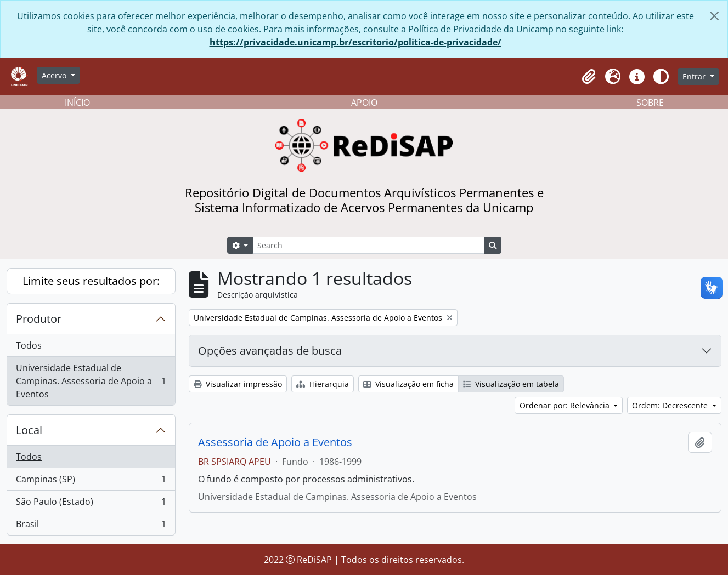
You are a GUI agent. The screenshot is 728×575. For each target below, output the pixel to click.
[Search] (368, 245)
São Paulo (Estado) (91, 504)
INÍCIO (77, 103)
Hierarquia (323, 384)
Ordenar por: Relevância (566, 405)
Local (29, 430)
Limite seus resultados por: (91, 281)
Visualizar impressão (238, 384)
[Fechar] (714, 16)
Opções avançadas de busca (270, 351)
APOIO (364, 103)
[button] (589, 77)
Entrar (695, 76)
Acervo (55, 75)
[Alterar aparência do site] (661, 77)
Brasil (91, 526)
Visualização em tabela (511, 384)
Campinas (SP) (91, 482)
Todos (29, 345)
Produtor (39, 319)
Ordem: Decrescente (671, 405)
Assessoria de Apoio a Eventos (275, 442)
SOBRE (650, 103)
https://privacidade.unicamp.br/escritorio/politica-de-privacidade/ (355, 42)
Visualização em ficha (408, 384)
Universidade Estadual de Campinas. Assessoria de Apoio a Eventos (91, 381)
